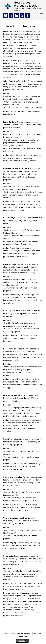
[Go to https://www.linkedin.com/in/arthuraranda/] (17, 15)
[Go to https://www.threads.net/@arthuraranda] (22, 15)
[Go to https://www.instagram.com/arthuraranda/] (6, 15)
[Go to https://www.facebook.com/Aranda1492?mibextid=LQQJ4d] (28, 15)
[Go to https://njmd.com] (22, 6)
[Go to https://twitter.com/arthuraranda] (11, 15)
